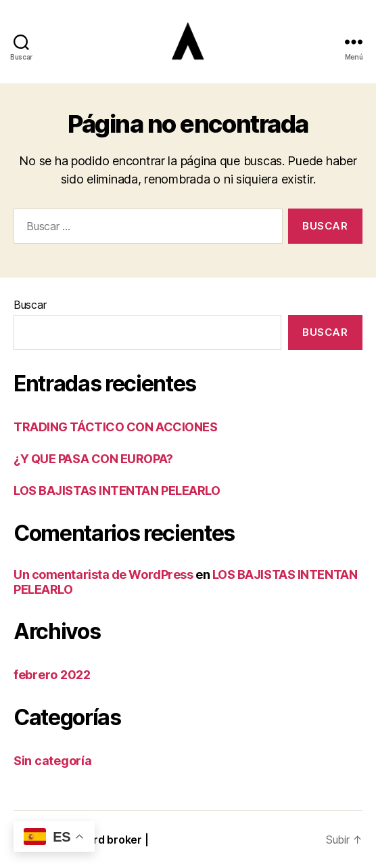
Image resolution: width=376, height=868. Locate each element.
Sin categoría (53, 761)
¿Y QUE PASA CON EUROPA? (93, 459)
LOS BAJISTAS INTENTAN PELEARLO (117, 491)
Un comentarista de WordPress (103, 574)
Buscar (30, 305)
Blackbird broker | (102, 840)
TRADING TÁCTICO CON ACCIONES (115, 427)
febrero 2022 (52, 675)
